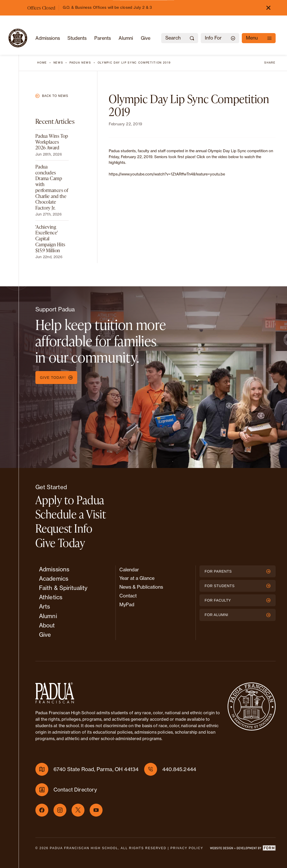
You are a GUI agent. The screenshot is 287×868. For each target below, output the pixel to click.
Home (42, 63)
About (47, 625)
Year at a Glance (137, 578)
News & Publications (141, 587)
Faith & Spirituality (63, 588)
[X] (78, 810)
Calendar (129, 570)
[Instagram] (60, 810)
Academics (54, 579)
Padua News (80, 63)
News (58, 63)
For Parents (238, 571)
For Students (238, 586)
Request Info (64, 528)
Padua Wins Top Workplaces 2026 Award (52, 142)
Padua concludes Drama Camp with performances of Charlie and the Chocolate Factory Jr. (52, 187)
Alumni (126, 38)
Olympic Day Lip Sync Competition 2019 (134, 63)
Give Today (60, 543)
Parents (103, 38)
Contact (128, 596)
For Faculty (238, 600)
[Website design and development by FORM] (243, 849)
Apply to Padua (70, 500)
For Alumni (238, 615)
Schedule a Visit (71, 514)
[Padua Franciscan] (18, 38)
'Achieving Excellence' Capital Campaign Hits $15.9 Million (50, 239)
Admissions (48, 38)
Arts (44, 606)
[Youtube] (96, 810)
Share (270, 63)
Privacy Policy (187, 848)
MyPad (127, 605)
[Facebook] (42, 810)
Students (77, 38)
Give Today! (56, 378)
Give (146, 38)
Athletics (51, 597)
